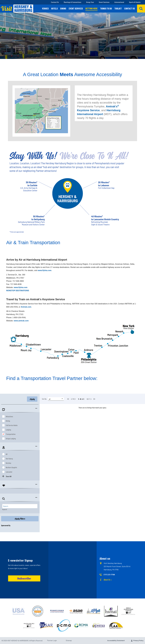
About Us (107, 580)
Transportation (11, 434)
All (7, 454)
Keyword (5, 509)
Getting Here (91, 8)
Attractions (9, 416)
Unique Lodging (11, 438)
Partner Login (52, 640)
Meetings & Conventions (72, 2)
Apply (32, 399)
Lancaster (9, 472)
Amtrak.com (26, 307)
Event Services (104, 2)
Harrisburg (9, 459)
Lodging (8, 430)
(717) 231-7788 (109, 575)
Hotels (54, 8)
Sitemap (69, 640)
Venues (45, 8)
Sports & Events (135, 2)
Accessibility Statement (116, 640)
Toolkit (118, 8)
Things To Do (106, 8)
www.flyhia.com (45, 270)
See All (9, 476)
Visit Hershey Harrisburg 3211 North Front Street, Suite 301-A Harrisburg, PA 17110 (117, 566)
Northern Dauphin (11, 467)
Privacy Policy (138, 640)
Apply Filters (20, 519)
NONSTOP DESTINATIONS (18, 291)
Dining (63, 8)
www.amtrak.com (21, 321)
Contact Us (55, 2)
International (119, 2)
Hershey (8, 463)
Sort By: (44, 399)
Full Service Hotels (12, 425)
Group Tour (90, 2)
